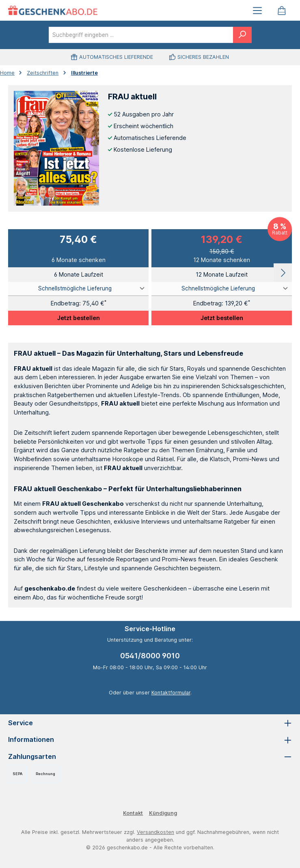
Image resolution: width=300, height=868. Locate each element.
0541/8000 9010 (150, 656)
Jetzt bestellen (79, 318)
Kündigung (163, 813)
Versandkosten (155, 832)
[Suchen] (242, 35)
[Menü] (257, 10)
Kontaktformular (171, 693)
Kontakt (133, 813)
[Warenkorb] (282, 10)
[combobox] (141, 35)
